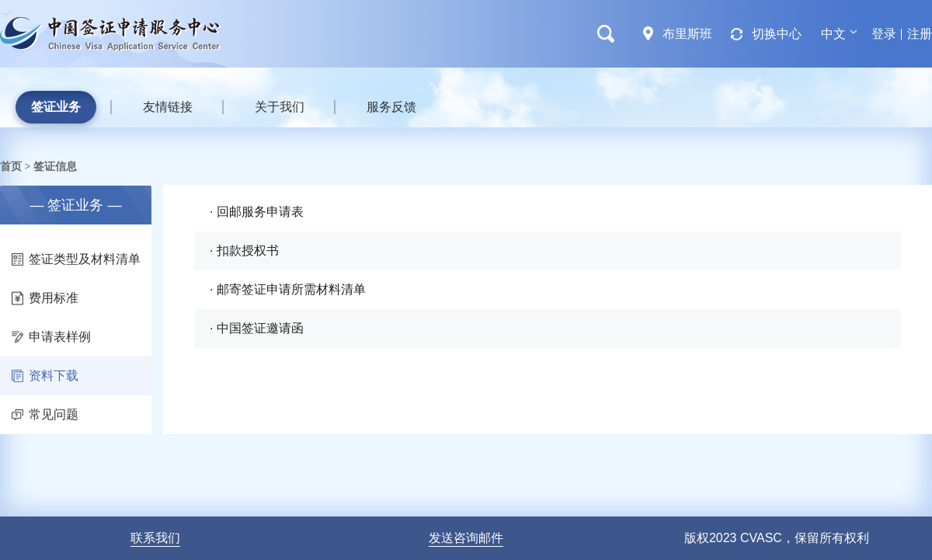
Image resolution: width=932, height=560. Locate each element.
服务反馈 (391, 107)
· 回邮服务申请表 (257, 212)
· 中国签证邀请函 (257, 328)
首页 (11, 166)
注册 (920, 34)
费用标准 (45, 298)
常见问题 (45, 414)
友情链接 (168, 107)
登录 (884, 34)
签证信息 (55, 166)
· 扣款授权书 (244, 250)
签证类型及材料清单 (76, 259)
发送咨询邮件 (466, 538)
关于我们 (280, 107)
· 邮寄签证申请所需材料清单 (288, 289)
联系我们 (155, 538)
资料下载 (45, 376)
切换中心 (777, 34)
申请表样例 (51, 337)
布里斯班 (687, 34)
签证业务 (56, 107)
